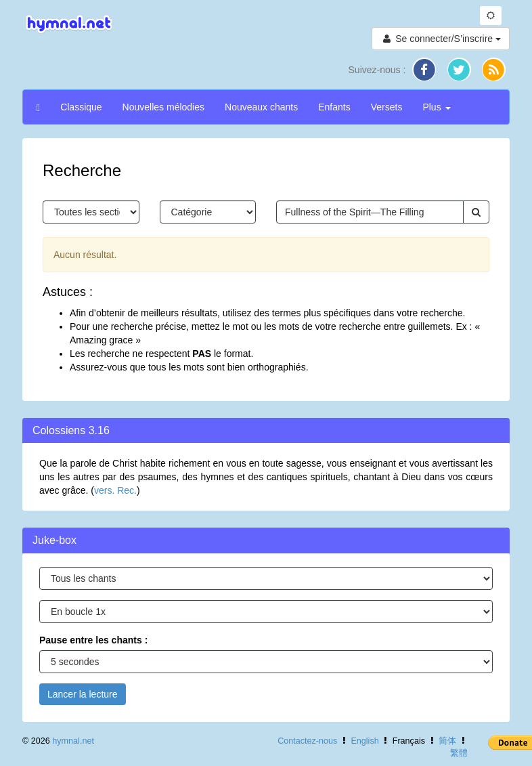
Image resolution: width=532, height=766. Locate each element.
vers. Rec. (115, 490)
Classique (81, 107)
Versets (387, 107)
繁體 (459, 753)
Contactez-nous (307, 741)
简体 (447, 741)
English (364, 741)
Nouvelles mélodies (163, 107)
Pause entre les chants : (93, 640)
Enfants (334, 107)
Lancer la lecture (83, 694)
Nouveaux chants (261, 107)
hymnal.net (73, 741)
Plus (436, 107)
